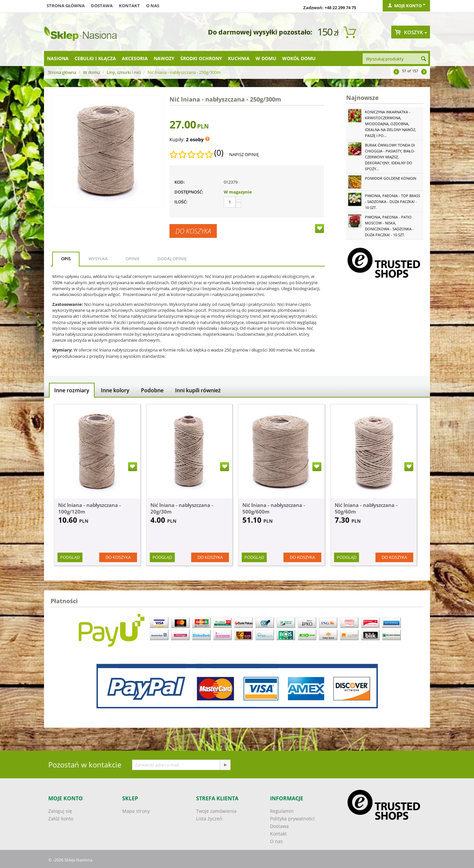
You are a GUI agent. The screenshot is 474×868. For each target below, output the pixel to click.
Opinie (133, 259)
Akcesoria (135, 58)
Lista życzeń (209, 819)
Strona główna (66, 6)
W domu (266, 58)
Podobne (152, 390)
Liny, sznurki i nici (124, 72)
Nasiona (58, 58)
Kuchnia (239, 58)
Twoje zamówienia (216, 811)
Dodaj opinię (172, 259)
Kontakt (129, 6)
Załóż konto (61, 819)
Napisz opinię (244, 154)
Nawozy (164, 58)
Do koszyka (193, 231)
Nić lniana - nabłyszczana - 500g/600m (274, 508)
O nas (153, 6)
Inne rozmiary (72, 390)
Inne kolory (115, 390)
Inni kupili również (198, 390)
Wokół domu (299, 58)
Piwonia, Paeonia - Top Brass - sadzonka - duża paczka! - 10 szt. (393, 202)
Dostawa (102, 6)
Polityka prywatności (292, 819)
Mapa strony (136, 811)
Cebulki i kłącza (95, 58)
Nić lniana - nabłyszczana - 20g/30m (182, 508)
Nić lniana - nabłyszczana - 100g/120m (90, 508)
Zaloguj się (60, 811)
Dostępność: (189, 192)
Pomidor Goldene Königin (391, 178)
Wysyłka (98, 259)
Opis (66, 259)
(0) (219, 153)
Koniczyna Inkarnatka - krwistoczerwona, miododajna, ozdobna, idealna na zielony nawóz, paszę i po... (391, 124)
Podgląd (70, 557)
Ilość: (181, 202)
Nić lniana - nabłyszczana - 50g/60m (366, 508)
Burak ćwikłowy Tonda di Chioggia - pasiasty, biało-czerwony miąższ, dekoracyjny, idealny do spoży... (390, 157)
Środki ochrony (201, 58)
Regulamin (282, 811)
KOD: (180, 182)
